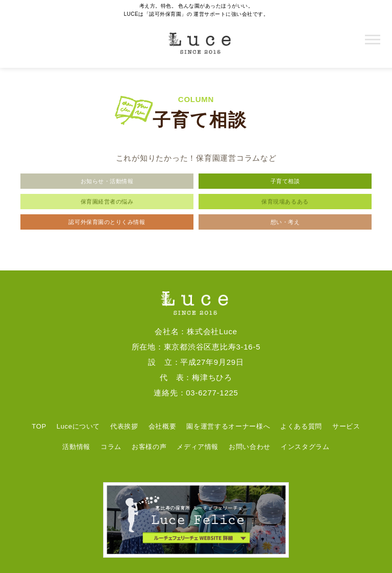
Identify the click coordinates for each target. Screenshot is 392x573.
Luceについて (78, 426)
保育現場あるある (285, 202)
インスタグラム (305, 447)
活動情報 (76, 447)
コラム (111, 447)
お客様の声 (149, 447)
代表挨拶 (124, 426)
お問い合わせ (250, 447)
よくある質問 (301, 426)
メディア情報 (198, 447)
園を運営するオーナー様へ (228, 426)
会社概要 (163, 426)
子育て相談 (285, 181)
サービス (346, 426)
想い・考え (285, 222)
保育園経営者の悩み (107, 202)
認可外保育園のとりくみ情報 (107, 222)
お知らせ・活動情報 (107, 181)
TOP (39, 426)
